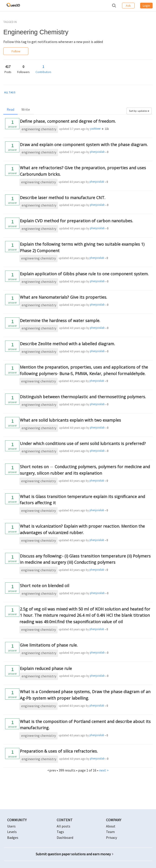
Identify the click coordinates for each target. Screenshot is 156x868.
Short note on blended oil (45, 586)
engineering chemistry (39, 129)
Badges (13, 837)
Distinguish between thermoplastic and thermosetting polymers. (83, 397)
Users (11, 826)
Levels (12, 832)
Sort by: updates (139, 111)
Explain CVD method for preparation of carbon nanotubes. (76, 221)
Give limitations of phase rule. (49, 645)
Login (146, 6)
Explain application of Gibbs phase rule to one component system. (84, 274)
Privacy (111, 837)
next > (104, 770)
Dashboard (65, 837)
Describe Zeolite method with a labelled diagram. (67, 344)
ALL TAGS (10, 92)
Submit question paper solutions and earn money (75, 854)
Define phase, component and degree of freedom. (68, 121)
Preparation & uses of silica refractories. (59, 751)
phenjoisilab (97, 152)
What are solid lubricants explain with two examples (70, 420)
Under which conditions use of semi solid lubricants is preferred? (83, 443)
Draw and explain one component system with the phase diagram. (84, 145)
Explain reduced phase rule (46, 668)
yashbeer (95, 129)
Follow (16, 51)
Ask (128, 6)
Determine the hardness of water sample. (60, 321)
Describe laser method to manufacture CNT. (63, 198)
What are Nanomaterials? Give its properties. (63, 297)
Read (10, 109)
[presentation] (52, 467)
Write (26, 109)
